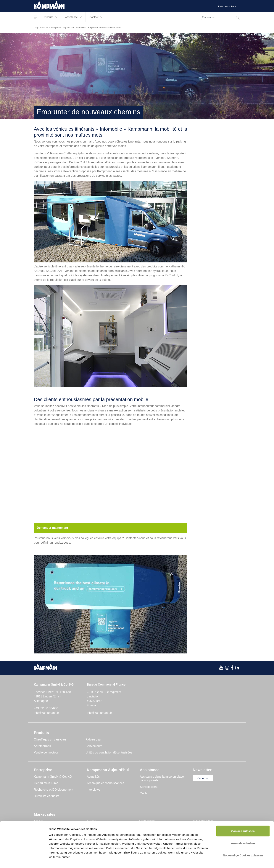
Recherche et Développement (54, 790)
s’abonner (204, 778)
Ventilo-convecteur (46, 752)
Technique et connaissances (105, 783)
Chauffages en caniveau (50, 739)
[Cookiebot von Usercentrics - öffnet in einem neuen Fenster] (24, 861)
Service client (149, 787)
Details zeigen (198, 861)
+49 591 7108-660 (46, 708)
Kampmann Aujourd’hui (62, 28)
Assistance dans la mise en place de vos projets (162, 778)
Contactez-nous (135, 538)
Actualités (81, 28)
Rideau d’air (93, 739)
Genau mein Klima (46, 783)
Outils (144, 793)
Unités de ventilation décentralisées (109, 752)
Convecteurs (94, 746)
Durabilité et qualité (47, 796)
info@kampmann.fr (46, 713)
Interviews (94, 790)
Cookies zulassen (243, 819)
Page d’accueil (41, 28)
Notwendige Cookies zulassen (243, 844)
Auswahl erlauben (243, 832)
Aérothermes (42, 746)
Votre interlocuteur (142, 406)
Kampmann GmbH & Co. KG (53, 777)
